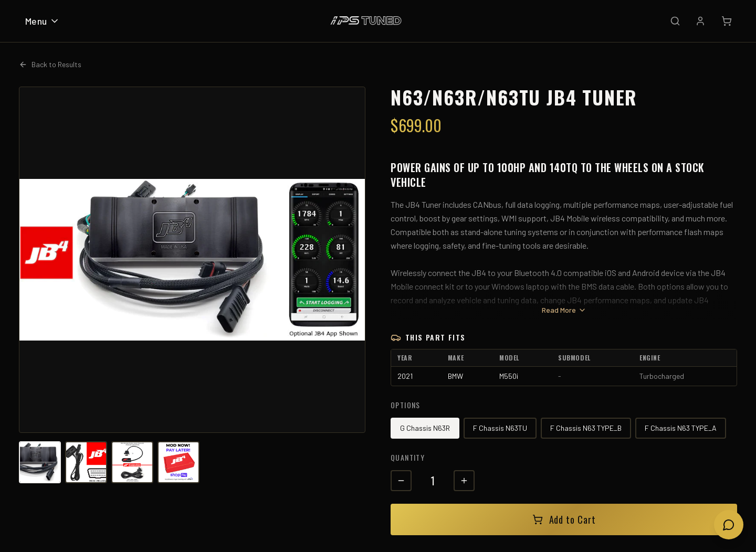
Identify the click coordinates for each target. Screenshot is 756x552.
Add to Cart (564, 519)
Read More (564, 310)
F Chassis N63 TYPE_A (681, 428)
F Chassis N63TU (500, 428)
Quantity (408, 457)
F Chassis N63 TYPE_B (586, 428)
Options (406, 405)
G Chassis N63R (425, 428)
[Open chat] (729, 525)
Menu (43, 21)
